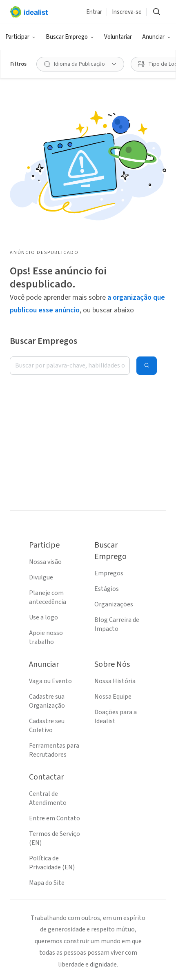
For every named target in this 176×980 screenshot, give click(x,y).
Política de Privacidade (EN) (52, 863)
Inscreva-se (127, 12)
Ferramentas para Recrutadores (54, 750)
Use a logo (43, 617)
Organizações (114, 604)
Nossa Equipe (113, 697)
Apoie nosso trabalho (46, 637)
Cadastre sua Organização (47, 701)
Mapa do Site (47, 883)
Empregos (109, 573)
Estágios (107, 589)
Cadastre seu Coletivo (47, 726)
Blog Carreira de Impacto (117, 624)
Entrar (94, 12)
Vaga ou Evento (50, 681)
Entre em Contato (55, 818)
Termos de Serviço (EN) (55, 838)
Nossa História (115, 681)
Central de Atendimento (48, 798)
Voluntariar (118, 37)
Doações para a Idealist (116, 717)
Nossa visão (45, 562)
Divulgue (41, 577)
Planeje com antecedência (48, 597)
